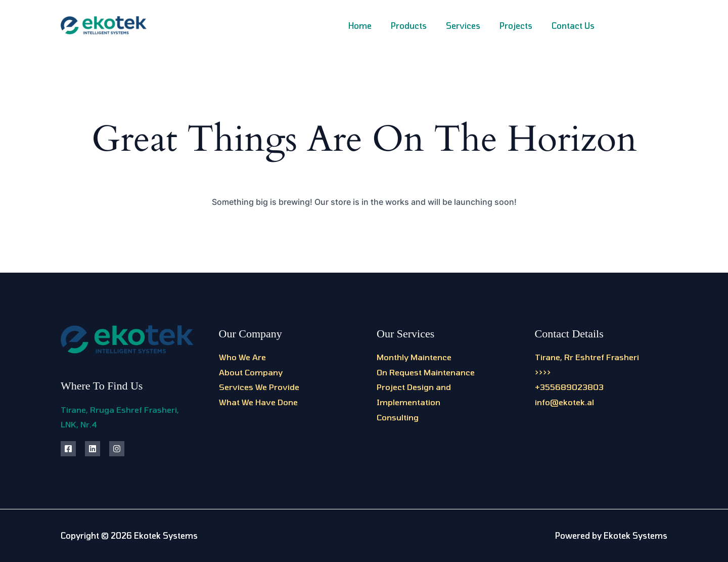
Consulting (398, 417)
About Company (251, 372)
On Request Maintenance (426, 372)
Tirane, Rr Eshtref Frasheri (587, 357)
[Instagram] (641, 27)
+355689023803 (569, 387)
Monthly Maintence (414, 357)
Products (419, 26)
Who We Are (242, 357)
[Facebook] (618, 27)
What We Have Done (258, 402)
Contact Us (575, 26)
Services (471, 26)
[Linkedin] (664, 27)
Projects (520, 26)
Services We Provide (259, 387)
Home (374, 26)
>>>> (543, 372)
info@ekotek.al (564, 402)
